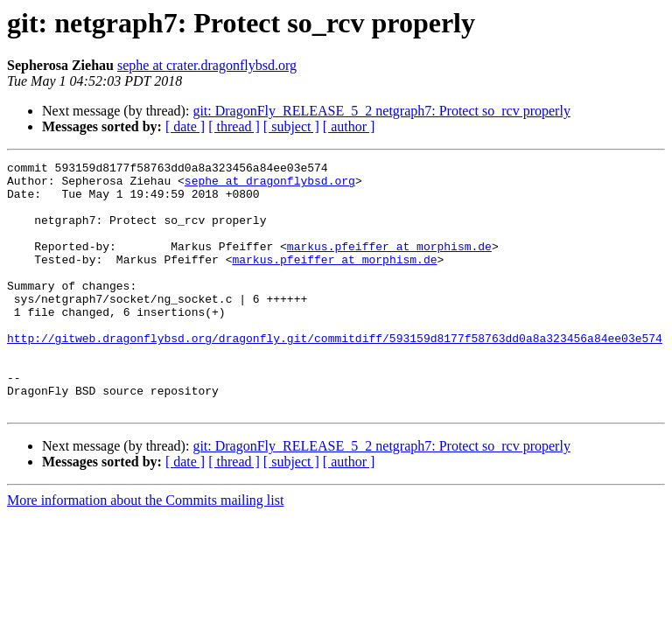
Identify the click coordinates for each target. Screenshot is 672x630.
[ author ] (349, 126)
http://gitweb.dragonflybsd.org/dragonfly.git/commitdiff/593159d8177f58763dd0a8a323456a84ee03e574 (335, 374)
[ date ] (185, 126)
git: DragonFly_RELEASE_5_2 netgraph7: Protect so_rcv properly (381, 111)
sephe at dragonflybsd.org (270, 185)
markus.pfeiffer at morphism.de (389, 264)
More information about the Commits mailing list (145, 550)
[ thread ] (234, 126)
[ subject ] (291, 126)
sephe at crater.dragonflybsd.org (207, 65)
